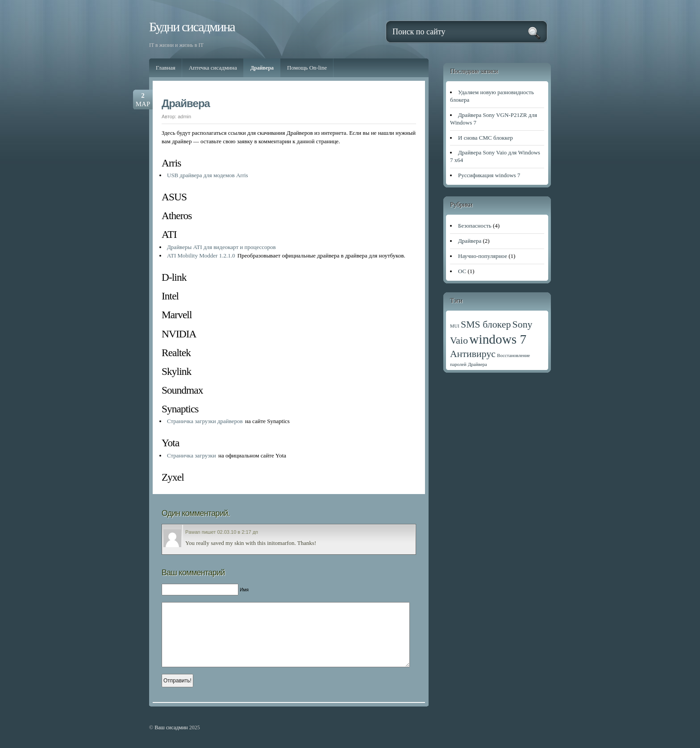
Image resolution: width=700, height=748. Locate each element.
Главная (166, 68)
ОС (462, 271)
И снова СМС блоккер (485, 138)
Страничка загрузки (192, 455)
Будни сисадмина (192, 27)
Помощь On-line (307, 68)
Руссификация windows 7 (489, 175)
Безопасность (475, 226)
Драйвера (262, 68)
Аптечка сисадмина (213, 68)
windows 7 (498, 339)
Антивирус (473, 354)
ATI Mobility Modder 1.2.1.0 (201, 256)
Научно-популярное (483, 256)
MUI (455, 326)
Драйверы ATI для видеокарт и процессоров (221, 247)
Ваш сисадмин (171, 727)
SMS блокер (486, 324)
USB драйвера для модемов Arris (208, 175)
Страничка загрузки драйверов (205, 421)
